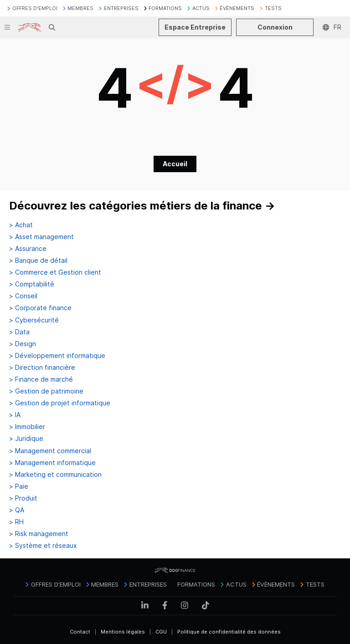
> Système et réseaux (43, 546)
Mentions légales (123, 632)
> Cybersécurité (34, 320)
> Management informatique (52, 463)
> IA (15, 415)
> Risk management (39, 534)
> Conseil (23, 296)
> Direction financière (42, 368)
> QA (17, 510)
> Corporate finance (40, 308)
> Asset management (41, 237)
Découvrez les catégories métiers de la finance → (142, 206)
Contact (80, 632)
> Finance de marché (41, 379)
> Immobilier (27, 427)
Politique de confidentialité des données (229, 632)
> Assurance (28, 249)
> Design (23, 344)
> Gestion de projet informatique (60, 403)
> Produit (23, 498)
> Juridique (26, 439)
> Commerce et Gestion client (55, 272)
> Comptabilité (32, 284)
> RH (16, 522)
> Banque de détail (38, 261)
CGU (161, 632)
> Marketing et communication (55, 475)
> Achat (21, 225)
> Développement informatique (57, 356)
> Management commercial (50, 451)
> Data (19, 332)
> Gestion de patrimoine (46, 391)
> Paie (19, 486)
